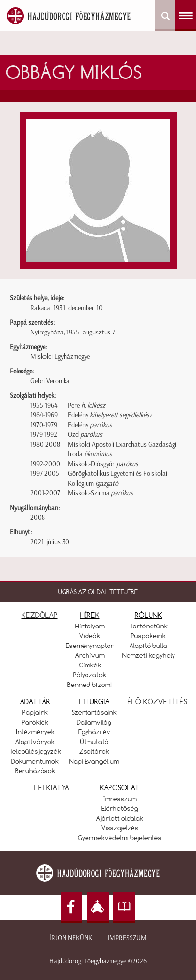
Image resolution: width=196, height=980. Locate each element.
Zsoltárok (94, 751)
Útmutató (94, 742)
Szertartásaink (94, 712)
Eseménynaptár (90, 646)
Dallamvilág (94, 722)
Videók (90, 636)
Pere (87, 405)
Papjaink (35, 712)
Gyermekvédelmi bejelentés (120, 838)
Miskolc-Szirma (100, 493)
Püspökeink (148, 636)
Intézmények (35, 732)
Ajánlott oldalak (120, 818)
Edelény (110, 415)
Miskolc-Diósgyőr (103, 464)
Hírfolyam (90, 626)
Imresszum (120, 799)
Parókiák (35, 722)
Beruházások (35, 771)
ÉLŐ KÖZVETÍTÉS (157, 701)
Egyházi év (94, 732)
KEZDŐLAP (40, 615)
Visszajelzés (120, 828)
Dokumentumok (35, 761)
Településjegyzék (35, 751)
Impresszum (127, 938)
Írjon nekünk (71, 938)
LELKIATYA (52, 788)
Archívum (90, 655)
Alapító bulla (148, 646)
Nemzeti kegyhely (149, 655)
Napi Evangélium (94, 761)
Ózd (85, 435)
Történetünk (149, 626)
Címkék (90, 665)
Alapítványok (35, 742)
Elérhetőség (120, 808)
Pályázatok (90, 675)
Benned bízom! (90, 685)
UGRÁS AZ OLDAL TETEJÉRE (98, 592)
